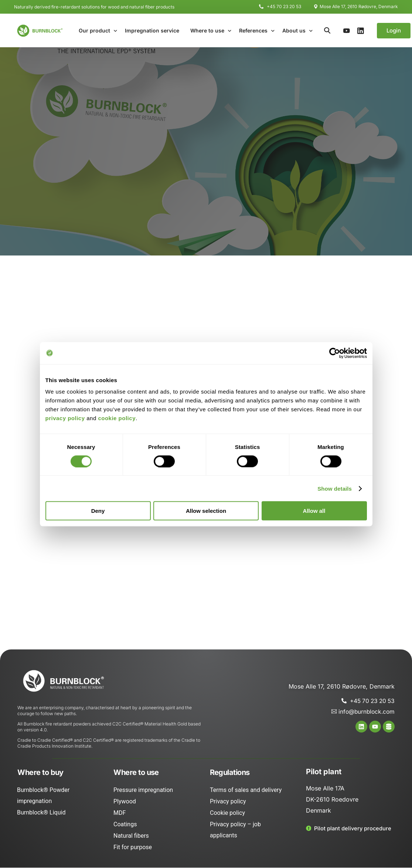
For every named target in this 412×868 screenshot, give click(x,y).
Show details (335, 488)
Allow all (314, 511)
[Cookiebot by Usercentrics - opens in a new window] (335, 353)
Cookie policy (227, 813)
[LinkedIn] (361, 30)
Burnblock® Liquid (41, 813)
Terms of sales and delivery (246, 790)
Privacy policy (228, 802)
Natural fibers (131, 836)
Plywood (125, 802)
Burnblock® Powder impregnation (43, 796)
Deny (98, 511)
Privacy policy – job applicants (235, 830)
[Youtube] (347, 30)
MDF (120, 813)
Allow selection (206, 511)
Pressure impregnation (143, 790)
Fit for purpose (133, 848)
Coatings (125, 825)
